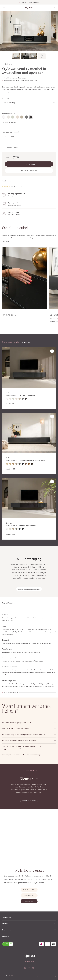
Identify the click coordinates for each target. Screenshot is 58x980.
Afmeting (5, 98)
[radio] (4, 117)
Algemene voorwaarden (43, 976)
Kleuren (5, 114)
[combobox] (29, 103)
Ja (6, 137)
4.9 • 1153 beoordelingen (18, 187)
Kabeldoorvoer (7, 132)
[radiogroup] (9, 137)
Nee (13, 137)
